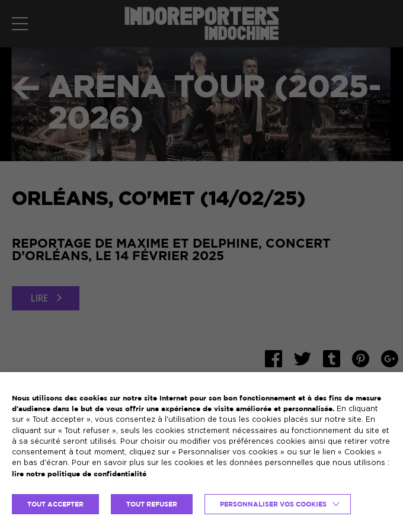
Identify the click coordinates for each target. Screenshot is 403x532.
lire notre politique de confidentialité (79, 474)
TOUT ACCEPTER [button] (55, 504)
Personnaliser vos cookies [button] (273, 504)
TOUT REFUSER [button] (152, 504)
